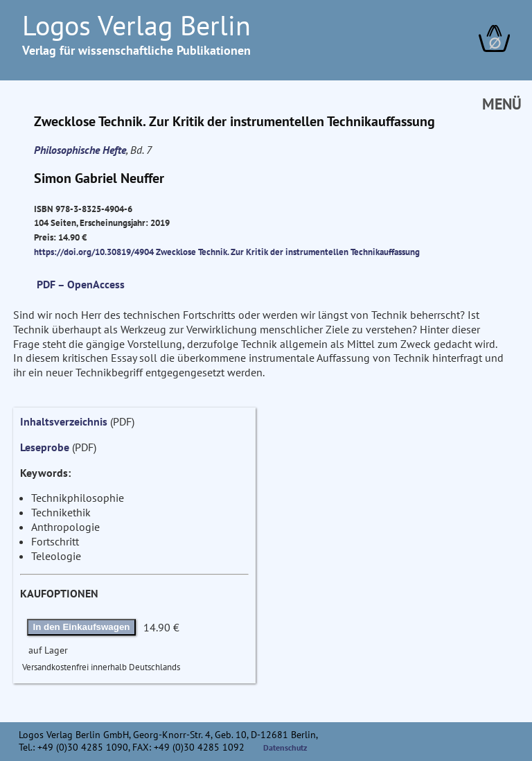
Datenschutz (285, 747)
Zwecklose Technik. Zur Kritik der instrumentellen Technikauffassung (288, 252)
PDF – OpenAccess (81, 284)
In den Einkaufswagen (82, 627)
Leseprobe (45, 447)
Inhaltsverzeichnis (64, 421)
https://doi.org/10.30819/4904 (94, 252)
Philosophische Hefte (80, 150)
